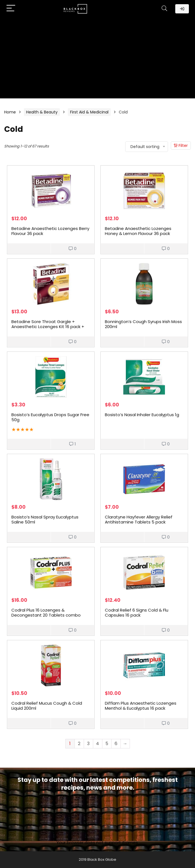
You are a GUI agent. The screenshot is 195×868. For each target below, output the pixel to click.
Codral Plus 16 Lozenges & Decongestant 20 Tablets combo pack (46, 615)
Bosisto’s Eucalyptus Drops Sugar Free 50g (50, 417)
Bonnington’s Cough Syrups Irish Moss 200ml (143, 324)
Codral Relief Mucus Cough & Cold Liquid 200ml (47, 706)
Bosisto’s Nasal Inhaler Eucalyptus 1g (142, 415)
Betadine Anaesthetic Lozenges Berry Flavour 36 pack (50, 231)
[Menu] (11, 9)
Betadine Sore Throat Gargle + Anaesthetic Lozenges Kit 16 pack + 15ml (48, 327)
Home (10, 112)
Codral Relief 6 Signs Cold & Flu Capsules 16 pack (137, 613)
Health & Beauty (42, 112)
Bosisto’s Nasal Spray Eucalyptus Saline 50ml (45, 519)
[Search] (164, 9)
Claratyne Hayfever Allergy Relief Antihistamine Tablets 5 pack (139, 519)
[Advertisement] (97, 59)
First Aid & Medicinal (89, 112)
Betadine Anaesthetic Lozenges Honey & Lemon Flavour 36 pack (138, 231)
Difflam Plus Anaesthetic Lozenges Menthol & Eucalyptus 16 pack (141, 706)
